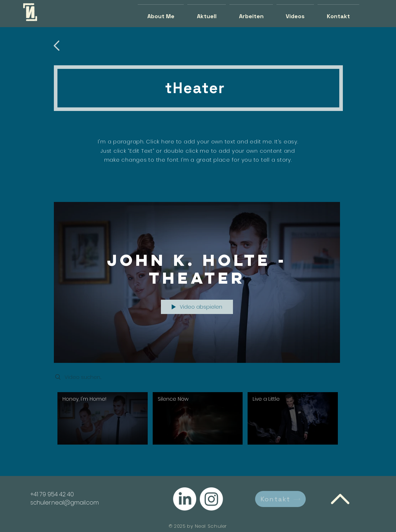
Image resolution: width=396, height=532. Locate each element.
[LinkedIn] (185, 499)
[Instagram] (211, 499)
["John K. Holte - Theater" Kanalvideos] (197, 420)
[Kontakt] (280, 499)
